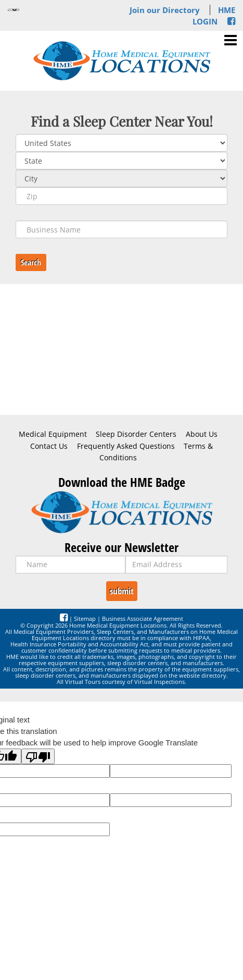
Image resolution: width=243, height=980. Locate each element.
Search (31, 262)
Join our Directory (165, 10)
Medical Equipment (53, 434)
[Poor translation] (38, 756)
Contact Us (49, 446)
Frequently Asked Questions (126, 446)
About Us (202, 434)
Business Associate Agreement (143, 618)
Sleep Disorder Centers (136, 434)
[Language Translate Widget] (14, 10)
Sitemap (85, 618)
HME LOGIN (214, 16)
